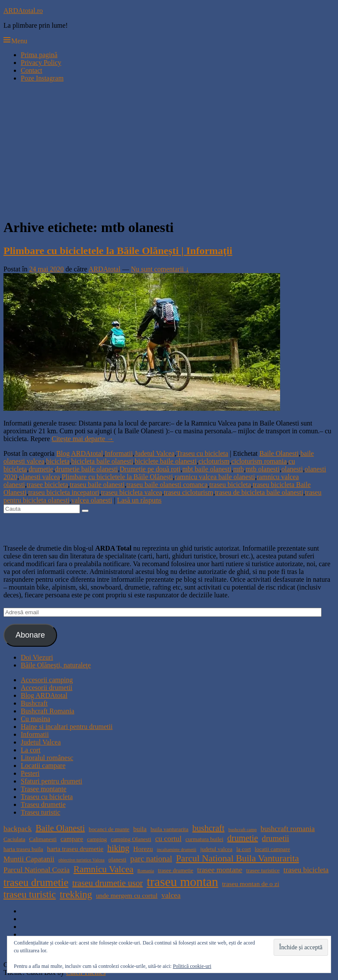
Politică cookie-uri (192, 966)
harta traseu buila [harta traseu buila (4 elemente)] (23, 849)
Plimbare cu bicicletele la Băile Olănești (117, 477)
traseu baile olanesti (97, 485)
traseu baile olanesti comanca (167, 485)
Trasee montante (44, 789)
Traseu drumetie (43, 804)
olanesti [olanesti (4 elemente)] (117, 859)
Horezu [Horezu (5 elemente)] (143, 849)
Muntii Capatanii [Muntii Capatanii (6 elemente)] (29, 859)
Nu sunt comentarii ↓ (160, 269)
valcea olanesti (92, 500)
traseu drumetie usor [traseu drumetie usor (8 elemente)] (107, 883)
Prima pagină (39, 55)
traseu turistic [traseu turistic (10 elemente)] (30, 895)
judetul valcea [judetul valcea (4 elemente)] (216, 849)
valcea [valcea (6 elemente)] (171, 895)
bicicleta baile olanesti (102, 461)
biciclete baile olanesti (166, 461)
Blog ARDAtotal (80, 453)
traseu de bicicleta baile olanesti (259, 492)
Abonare (30, 635)
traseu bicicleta (230, 485)
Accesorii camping (47, 680)
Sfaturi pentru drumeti (51, 781)
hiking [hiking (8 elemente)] (118, 848)
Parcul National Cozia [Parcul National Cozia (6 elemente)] (37, 870)
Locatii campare (43, 766)
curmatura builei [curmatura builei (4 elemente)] (204, 839)
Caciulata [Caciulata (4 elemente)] (14, 839)
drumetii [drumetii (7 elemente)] (276, 838)
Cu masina (35, 719)
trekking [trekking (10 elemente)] (76, 895)
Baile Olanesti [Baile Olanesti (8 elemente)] (60, 828)
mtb (238, 469)
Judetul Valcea (155, 453)
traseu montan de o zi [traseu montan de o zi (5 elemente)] (251, 884)
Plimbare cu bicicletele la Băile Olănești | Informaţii (118, 251)
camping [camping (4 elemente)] (97, 839)
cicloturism (214, 461)
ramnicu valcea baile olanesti (215, 477)
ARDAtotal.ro (23, 11)
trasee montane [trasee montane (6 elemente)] (220, 870)
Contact (32, 70)
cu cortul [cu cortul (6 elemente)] (168, 839)
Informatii (119, 453)
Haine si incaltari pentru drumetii (67, 727)
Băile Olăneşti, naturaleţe (56, 665)
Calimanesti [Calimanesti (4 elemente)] (43, 839)
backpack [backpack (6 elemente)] (18, 829)
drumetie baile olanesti (86, 469)
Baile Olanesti (279, 453)
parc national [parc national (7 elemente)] (151, 859)
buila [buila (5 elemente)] (140, 829)
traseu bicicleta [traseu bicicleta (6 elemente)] (306, 870)
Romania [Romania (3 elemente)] (146, 871)
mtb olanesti (263, 469)
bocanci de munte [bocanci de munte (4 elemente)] (109, 829)
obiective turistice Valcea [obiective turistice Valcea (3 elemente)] (81, 860)
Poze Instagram (42, 78)
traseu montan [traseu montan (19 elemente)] (182, 882)
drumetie (41, 469)
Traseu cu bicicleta (202, 453)
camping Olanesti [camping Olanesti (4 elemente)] (131, 839)
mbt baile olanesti (207, 469)
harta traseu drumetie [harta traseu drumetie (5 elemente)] (75, 849)
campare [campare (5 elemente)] (72, 839)
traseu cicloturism (188, 492)
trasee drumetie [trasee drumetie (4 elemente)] (175, 870)
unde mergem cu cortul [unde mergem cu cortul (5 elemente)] (127, 895)
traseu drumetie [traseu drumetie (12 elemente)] (36, 882)
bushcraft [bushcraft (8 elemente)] (208, 828)
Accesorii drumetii (47, 688)
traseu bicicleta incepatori (64, 492)
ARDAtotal (105, 269)
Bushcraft (34, 703)
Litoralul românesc (47, 758)
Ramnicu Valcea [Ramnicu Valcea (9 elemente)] (104, 869)
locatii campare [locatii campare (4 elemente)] (272, 849)
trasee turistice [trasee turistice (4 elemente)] (263, 870)
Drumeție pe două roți (150, 469)
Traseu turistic (40, 812)
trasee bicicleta (48, 485)
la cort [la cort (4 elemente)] (244, 849)
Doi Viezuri (37, 657)
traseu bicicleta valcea (132, 492)
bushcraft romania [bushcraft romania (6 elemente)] (288, 829)
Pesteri (30, 773)
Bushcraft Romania (48, 711)
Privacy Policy (41, 63)
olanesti (292, 469)
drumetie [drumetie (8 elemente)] (243, 838)
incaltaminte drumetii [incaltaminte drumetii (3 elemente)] (177, 849)
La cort (31, 750)
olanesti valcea (40, 477)
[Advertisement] (169, 150)
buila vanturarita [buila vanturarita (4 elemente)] (169, 829)
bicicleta (58, 461)
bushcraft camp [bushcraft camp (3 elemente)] (242, 830)
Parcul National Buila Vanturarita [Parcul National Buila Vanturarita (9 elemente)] (238, 858)
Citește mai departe (83, 439)
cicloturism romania (259, 461)
